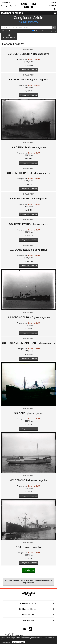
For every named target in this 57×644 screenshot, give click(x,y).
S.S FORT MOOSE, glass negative (28, 198)
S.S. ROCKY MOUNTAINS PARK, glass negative (28, 343)
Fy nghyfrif (52, 6)
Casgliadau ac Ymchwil (12, 13)
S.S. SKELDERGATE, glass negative (29, 79)
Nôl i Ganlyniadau (9, 36)
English (54, 2)
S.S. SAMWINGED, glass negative (29, 250)
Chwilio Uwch (7, 31)
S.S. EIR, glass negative (28, 547)
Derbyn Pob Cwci (18, 642)
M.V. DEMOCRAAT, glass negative (28, 480)
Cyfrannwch (5, 2)
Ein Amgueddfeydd (8, 6)
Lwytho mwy (29, 570)
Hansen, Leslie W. (34, 59)
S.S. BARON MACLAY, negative (28, 147)
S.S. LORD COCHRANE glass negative (29, 317)
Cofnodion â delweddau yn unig (45, 31)
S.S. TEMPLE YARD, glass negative (28, 224)
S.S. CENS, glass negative (28, 413)
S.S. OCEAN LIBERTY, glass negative (28, 54)
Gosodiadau (6, 642)
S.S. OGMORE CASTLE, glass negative (29, 173)
